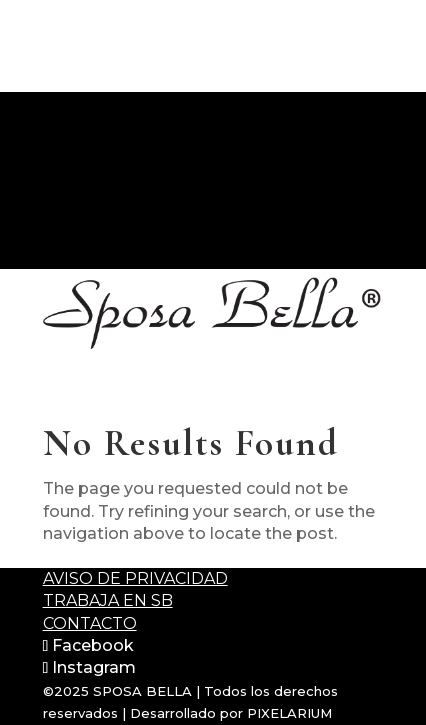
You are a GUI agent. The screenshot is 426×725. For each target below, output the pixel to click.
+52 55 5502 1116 (66, 234)
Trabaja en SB (108, 600)
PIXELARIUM (289, 713)
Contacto (90, 623)
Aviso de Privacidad (135, 578)
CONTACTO (48, 256)
